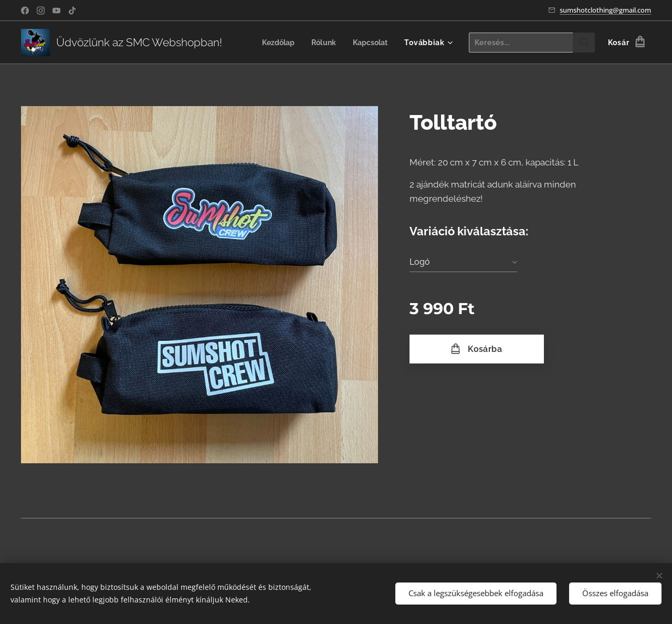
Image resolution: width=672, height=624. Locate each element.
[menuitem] (275, 43)
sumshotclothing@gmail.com (605, 10)
